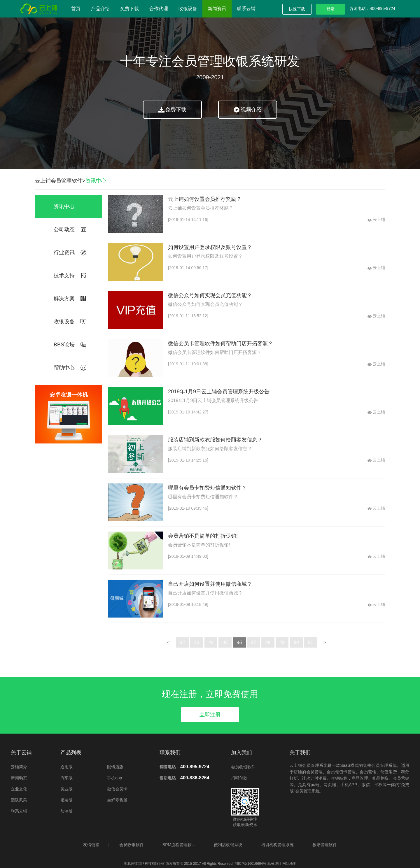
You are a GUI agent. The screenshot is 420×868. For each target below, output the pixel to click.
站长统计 (274, 864)
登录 (330, 9)
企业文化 (19, 789)
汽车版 (66, 778)
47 (253, 642)
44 (211, 642)
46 (239, 642)
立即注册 (210, 715)
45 (225, 642)
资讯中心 (96, 181)
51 (311, 642)
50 (296, 642)
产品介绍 (100, 9)
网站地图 (289, 864)
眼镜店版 (115, 767)
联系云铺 (246, 9)
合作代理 (159, 9)
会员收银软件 (243, 767)
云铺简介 (19, 767)
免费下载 (129, 9)
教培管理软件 (325, 845)
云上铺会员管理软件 (59, 181)
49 (282, 642)
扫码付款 (239, 778)
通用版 (66, 767)
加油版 (66, 811)
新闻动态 (19, 778)
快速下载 (297, 9)
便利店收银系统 (228, 845)
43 (197, 642)
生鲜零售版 (117, 800)
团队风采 (19, 800)
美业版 (66, 789)
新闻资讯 (217, 9)
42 (183, 642)
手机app (114, 778)
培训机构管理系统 (277, 845)
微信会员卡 (117, 789)
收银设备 (188, 9)
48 (268, 642)
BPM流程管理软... (179, 845)
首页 (76, 9)
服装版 (66, 800)
